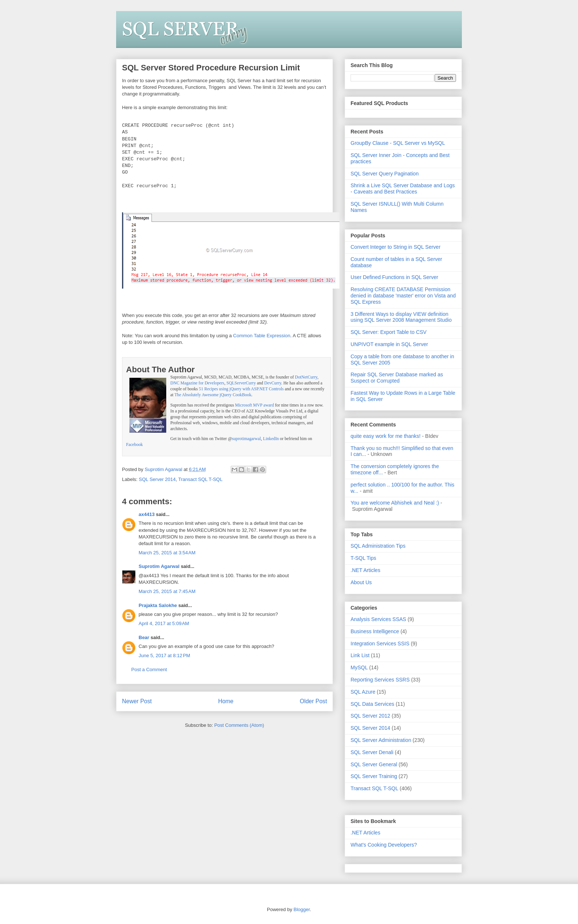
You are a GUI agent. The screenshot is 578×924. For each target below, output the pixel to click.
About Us (361, 582)
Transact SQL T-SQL (201, 479)
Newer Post (137, 700)
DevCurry (273, 382)
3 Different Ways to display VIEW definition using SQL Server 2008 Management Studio (401, 317)
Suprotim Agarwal (159, 566)
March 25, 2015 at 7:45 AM (167, 591)
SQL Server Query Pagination (385, 174)
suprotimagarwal (246, 438)
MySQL (359, 667)
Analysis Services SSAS (378, 619)
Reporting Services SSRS (380, 680)
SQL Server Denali (372, 752)
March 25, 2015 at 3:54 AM (167, 552)
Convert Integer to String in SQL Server (396, 247)
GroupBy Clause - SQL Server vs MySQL (398, 143)
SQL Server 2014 (157, 479)
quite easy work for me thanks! (386, 436)
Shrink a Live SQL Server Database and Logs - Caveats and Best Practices (403, 189)
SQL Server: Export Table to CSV (389, 332)
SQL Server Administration (381, 740)
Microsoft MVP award (255, 405)
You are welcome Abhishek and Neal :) (395, 503)
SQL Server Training (374, 776)
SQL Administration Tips (378, 546)
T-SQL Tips (363, 558)
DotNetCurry (306, 376)
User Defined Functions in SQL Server (394, 277)
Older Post (313, 700)
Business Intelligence (375, 631)
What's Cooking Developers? (384, 845)
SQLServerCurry (241, 382)
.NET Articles (365, 570)
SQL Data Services (372, 704)
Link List (360, 655)
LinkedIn (271, 438)
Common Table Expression (262, 335)
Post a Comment (149, 669)
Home (226, 700)
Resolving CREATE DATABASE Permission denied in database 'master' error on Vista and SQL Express (403, 296)
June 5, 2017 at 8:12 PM (164, 655)
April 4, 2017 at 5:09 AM (164, 623)
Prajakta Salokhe (158, 605)
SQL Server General (374, 764)
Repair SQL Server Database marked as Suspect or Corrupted (397, 378)
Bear (144, 637)
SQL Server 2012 (370, 716)
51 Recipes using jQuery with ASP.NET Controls (241, 388)
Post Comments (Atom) (239, 724)
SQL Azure (363, 692)
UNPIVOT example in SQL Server (389, 344)
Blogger (302, 909)
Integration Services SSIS (380, 644)
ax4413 (147, 514)
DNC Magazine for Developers (197, 382)
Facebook (134, 444)
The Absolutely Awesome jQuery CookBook (213, 394)
